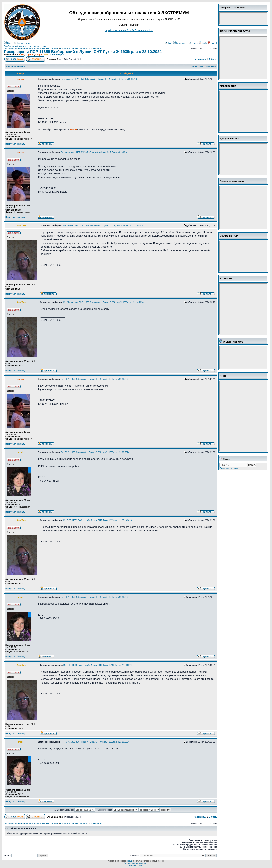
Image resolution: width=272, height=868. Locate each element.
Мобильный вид (136, 865)
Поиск (193, 43)
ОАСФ (212, 43)
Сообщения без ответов (16, 46)
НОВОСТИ (226, 279)
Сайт (203, 43)
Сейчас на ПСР (229, 236)
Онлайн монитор (233, 342)
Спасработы (97, 49)
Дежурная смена (230, 139)
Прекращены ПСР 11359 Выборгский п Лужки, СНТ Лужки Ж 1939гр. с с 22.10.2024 (83, 52)
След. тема (210, 66)
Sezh (22, 55)
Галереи (179, 43)
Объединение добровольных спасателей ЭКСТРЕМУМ (31, 49)
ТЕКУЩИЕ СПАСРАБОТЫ (235, 31)
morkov (73, 129)
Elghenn (30, 55)
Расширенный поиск (229, 468)
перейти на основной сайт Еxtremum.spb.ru (129, 30)
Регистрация (22, 43)
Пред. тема (198, 66)
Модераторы (57, 55)
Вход (8, 43)
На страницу (200, 59)
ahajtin (39, 55)
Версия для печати (16, 66)
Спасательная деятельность (75, 49)
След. (214, 59)
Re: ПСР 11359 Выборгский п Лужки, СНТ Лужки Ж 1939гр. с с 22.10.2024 (95, 379)
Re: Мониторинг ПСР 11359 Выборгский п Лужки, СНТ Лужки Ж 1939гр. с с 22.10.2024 (103, 225)
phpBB (130, 861)
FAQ (169, 43)
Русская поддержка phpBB (136, 863)
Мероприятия (228, 86)
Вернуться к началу (15, 144)
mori (46, 55)
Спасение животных (232, 181)
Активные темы (38, 46)
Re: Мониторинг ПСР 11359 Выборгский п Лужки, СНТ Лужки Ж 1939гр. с (95, 152)
